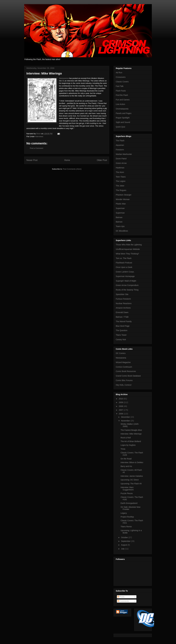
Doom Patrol (121, 159)
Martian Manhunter (124, 154)
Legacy (124, 513)
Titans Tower (121, 335)
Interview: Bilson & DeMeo (132, 462)
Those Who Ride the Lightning (129, 245)
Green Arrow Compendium (127, 285)
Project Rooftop (127, 517)
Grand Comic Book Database (128, 376)
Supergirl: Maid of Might (126, 281)
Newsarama (64, 78)
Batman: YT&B (122, 317)
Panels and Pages (124, 113)
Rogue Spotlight (123, 118)
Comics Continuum (124, 367)
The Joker (120, 186)
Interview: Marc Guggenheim (127, 489)
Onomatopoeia (122, 109)
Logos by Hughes (128, 445)
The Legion (121, 181)
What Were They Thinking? (127, 254)
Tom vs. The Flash (124, 258)
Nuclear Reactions (124, 303)
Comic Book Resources (126, 371)
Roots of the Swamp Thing (127, 290)
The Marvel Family (124, 321)
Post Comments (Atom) (72, 169)
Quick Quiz (120, 127)
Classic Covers (122, 82)
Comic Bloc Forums (124, 380)
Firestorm (120, 150)
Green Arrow (121, 163)
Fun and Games (123, 100)
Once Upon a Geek (124, 267)
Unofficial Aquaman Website (128, 249)
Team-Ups (120, 226)
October (125, 537)
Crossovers (121, 77)
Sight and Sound (123, 122)
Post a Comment (37, 148)
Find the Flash (122, 95)
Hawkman (120, 168)
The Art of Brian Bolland (131, 441)
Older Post (102, 160)
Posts (121, 597)
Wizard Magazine (123, 362)
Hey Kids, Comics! (124, 385)
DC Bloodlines (122, 231)
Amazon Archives (123, 308)
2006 (121, 414)
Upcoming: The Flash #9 (131, 484)
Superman (120, 208)
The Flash (120, 141)
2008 (121, 406)
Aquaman (120, 145)
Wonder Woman (123, 199)
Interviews (39, 136)
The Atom (120, 172)
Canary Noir (121, 339)
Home (67, 160)
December (126, 417)
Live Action (120, 104)
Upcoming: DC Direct (130, 480)
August (124, 545)
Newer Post (32, 160)
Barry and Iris (126, 466)
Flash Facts (121, 91)
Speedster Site (122, 294)
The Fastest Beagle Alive (131, 430)
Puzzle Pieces (127, 493)
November (126, 421)
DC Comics (121, 353)
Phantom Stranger (124, 195)
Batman (119, 217)
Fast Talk (120, 86)
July (123, 549)
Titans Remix (126, 527)
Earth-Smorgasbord (129, 503)
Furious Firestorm (123, 299)
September (126, 541)
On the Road (126, 459)
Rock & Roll (126, 438)
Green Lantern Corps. (125, 272)
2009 (121, 402)
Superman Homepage (125, 276)
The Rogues (121, 190)
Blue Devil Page (123, 326)
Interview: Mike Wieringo (131, 434)
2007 (121, 410)
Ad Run (119, 73)
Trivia (123, 449)
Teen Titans (121, 177)
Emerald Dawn (122, 312)
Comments (123, 601)
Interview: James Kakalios (132, 476)
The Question (122, 330)
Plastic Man (121, 204)
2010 (121, 399)
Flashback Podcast (124, 263)
